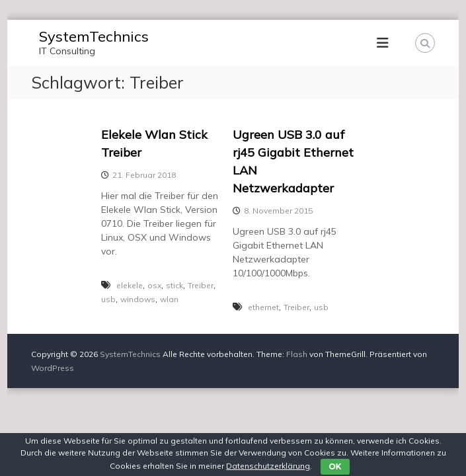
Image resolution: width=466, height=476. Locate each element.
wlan (169, 299)
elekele (130, 285)
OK (335, 466)
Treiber (201, 285)
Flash (297, 354)
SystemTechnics (94, 36)
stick (175, 285)
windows (138, 299)
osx (154, 285)
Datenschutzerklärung (268, 466)
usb (108, 299)
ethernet (263, 307)
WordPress (53, 368)
